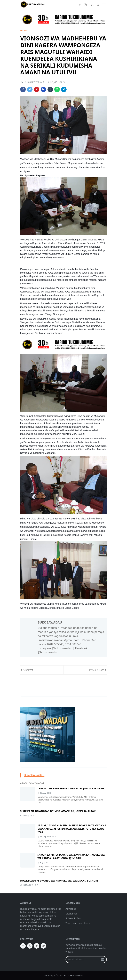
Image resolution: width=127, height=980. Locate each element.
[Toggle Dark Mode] (92, 5)
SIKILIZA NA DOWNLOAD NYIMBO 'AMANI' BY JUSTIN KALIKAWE (58, 811)
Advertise (71, 909)
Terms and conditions (78, 923)
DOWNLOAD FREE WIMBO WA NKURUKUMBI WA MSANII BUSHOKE (59, 881)
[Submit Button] (103, 960)
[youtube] (43, 946)
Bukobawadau (34, 775)
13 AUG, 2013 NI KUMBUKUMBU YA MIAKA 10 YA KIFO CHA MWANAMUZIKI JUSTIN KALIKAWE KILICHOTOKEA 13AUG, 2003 (72, 829)
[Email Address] (82, 960)
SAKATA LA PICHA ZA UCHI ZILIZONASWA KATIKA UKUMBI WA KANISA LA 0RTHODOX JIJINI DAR (71, 856)
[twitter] (37, 946)
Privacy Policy (73, 918)
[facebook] (80, 5)
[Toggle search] (98, 5)
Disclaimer (71, 914)
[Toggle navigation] (104, 5)
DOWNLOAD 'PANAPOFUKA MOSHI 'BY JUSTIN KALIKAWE (71, 788)
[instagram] (85, 5)
